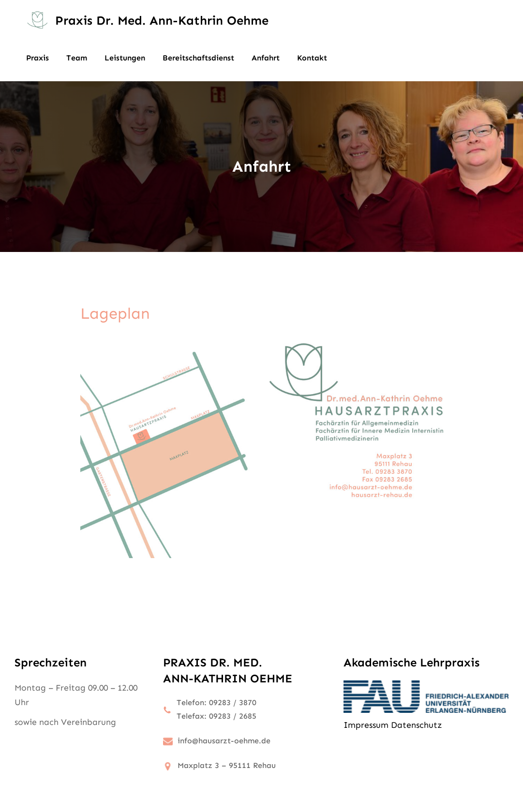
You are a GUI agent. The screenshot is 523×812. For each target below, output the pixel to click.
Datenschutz (416, 725)
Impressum (366, 725)
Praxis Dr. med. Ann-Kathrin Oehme (162, 21)
